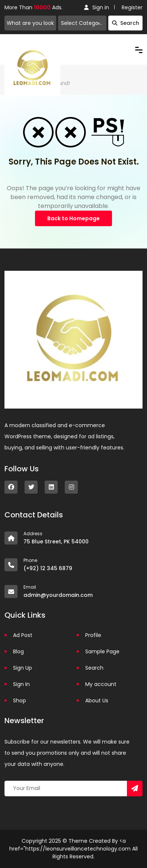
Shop (20, 700)
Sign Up (23, 668)
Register (132, 7)
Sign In (21, 684)
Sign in (97, 7)
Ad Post (23, 635)
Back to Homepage (73, 218)
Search (126, 23)
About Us (97, 700)
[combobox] (82, 23)
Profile (93, 635)
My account (101, 684)
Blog (18, 651)
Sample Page (102, 651)
